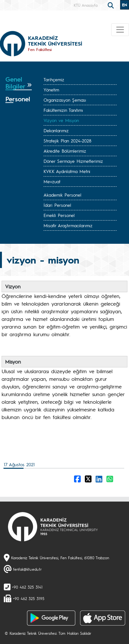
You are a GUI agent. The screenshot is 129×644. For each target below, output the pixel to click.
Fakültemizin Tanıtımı (63, 110)
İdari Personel (57, 205)
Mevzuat (52, 181)
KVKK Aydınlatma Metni (67, 171)
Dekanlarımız (56, 130)
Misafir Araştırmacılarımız (68, 225)
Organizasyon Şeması (65, 100)
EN (125, 5)
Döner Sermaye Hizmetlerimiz (73, 161)
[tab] (19, 83)
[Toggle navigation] (120, 30)
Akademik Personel (62, 195)
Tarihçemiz (54, 79)
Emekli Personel (59, 215)
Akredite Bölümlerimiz (65, 151)
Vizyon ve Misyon (61, 120)
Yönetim (51, 90)
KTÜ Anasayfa (86, 5)
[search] (112, 5)
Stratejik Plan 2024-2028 (68, 141)
